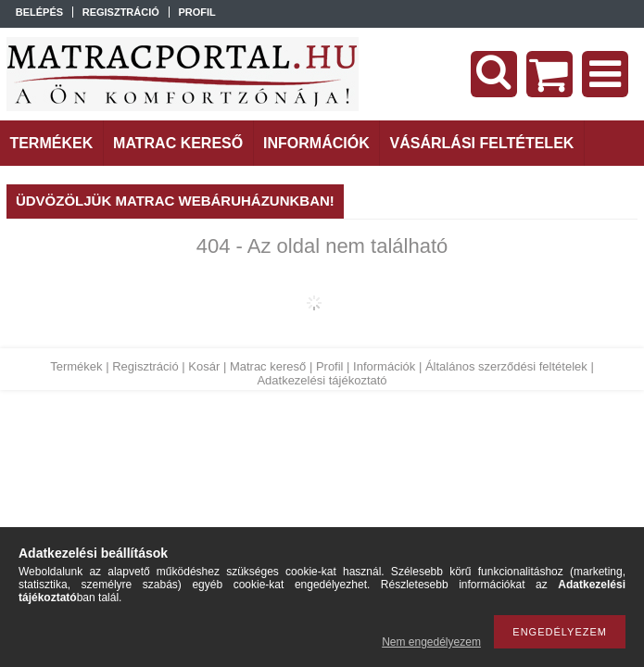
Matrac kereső (268, 366)
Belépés (39, 12)
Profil (330, 366)
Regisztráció (145, 366)
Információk (384, 366)
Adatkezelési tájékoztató (322, 380)
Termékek (76, 366)
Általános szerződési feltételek (506, 366)
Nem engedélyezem (431, 642)
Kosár (204, 366)
